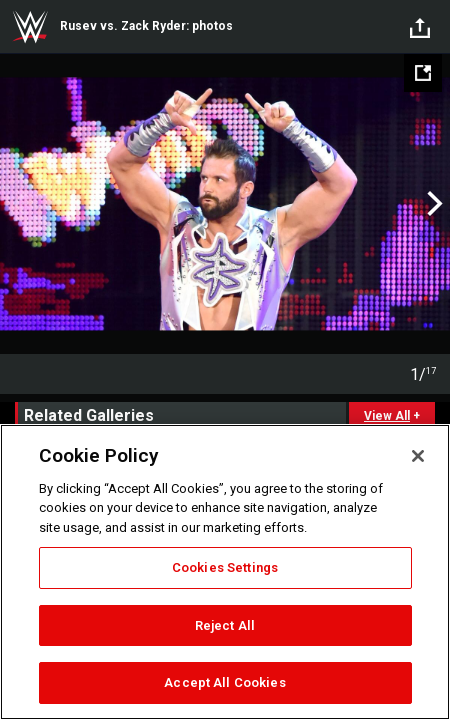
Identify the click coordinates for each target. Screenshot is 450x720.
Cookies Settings (225, 567)
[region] (225, 572)
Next (432, 204)
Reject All (225, 625)
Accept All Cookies (224, 682)
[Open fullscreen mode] (423, 73)
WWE (30, 27)
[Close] (418, 456)
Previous (17, 204)
